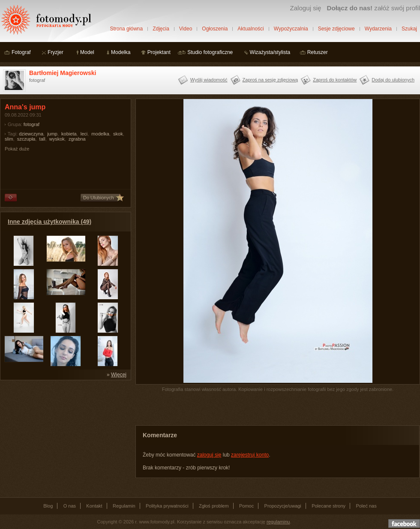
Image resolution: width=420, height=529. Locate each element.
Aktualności (250, 29)
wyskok (57, 139)
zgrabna (77, 139)
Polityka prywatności (167, 506)
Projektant (159, 52)
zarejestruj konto (250, 455)
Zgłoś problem (214, 506)
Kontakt (94, 506)
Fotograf (21, 52)
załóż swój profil (373, 8)
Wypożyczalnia (291, 29)
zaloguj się (209, 455)
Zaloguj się (305, 8)
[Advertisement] (64, 438)
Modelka (121, 52)
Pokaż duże (17, 149)
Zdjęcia (161, 29)
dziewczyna (31, 134)
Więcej (119, 375)
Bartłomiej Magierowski (63, 73)
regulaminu (278, 522)
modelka (100, 134)
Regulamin (124, 506)
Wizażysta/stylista (270, 52)
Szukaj (409, 29)
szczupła (26, 139)
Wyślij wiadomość (209, 80)
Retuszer (318, 52)
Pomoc (246, 506)
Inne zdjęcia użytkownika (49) (49, 222)
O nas (70, 506)
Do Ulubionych (99, 198)
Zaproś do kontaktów (335, 80)
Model (87, 52)
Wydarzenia (378, 29)
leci (84, 134)
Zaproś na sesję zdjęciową (270, 80)
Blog (48, 506)
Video (186, 29)
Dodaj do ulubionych (393, 80)
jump (52, 134)
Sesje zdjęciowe (336, 29)
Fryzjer (55, 52)
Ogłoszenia (215, 29)
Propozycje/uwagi (283, 506)
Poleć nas (366, 506)
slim (9, 139)
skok (118, 134)
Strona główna (126, 29)
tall (42, 139)
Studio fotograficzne (210, 52)
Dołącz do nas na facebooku (404, 523)
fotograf (31, 124)
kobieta (69, 134)
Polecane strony (328, 506)
